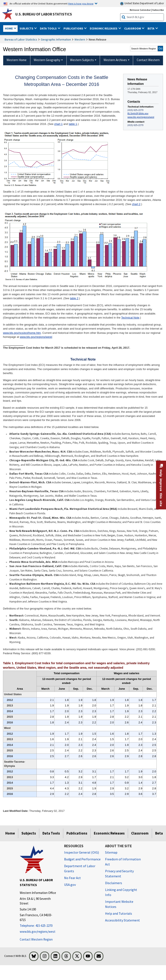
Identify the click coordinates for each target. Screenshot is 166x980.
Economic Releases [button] (104, 28)
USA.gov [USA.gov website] (70, 885)
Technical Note (130, 318)
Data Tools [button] (49, 28)
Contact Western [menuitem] (148, 60)
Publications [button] (74, 28)
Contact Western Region (36, 939)
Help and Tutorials (119, 913)
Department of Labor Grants (80, 868)
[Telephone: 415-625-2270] (39, 926)
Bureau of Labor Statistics (21, 39)
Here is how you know (81, 3)
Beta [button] (151, 28)
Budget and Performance (82, 859)
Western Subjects (82, 60)
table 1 (73, 124)
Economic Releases (109, 833)
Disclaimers (114, 883)
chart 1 (58, 124)
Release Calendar (140, 10)
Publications (77, 833)
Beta (159, 833)
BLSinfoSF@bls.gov (138, 113)
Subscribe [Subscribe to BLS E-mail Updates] (158, 10)
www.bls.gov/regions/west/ (36, 337)
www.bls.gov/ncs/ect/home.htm (22, 333)
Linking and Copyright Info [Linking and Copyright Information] (121, 892)
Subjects (29, 833)
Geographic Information (56, 39)
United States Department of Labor (142, 3)
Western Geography (47, 60)
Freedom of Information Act (123, 862)
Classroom (140, 833)
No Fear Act (72, 878)
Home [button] (9, 28)
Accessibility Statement (122, 920)
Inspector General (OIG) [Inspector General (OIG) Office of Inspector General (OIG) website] (82, 852)
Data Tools (51, 833)
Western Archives (115, 60)
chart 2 (136, 204)
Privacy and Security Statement (119, 874)
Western (80, 39)
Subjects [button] (27, 28)
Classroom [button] (133, 28)
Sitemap (111, 852)
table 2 (74, 298)
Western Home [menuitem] (17, 60)
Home (10, 833)
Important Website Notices (119, 904)
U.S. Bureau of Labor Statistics (44, 14)
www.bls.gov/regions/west (141, 117)
